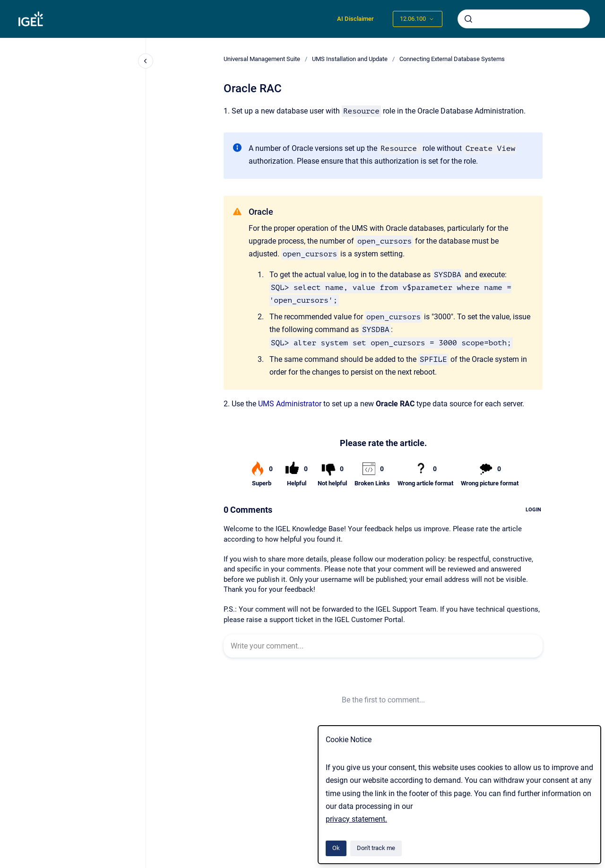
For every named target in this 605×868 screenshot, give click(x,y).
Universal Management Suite (262, 59)
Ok (336, 848)
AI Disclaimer (355, 19)
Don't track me (376, 848)
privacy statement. (356, 819)
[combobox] (524, 19)
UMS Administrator (290, 404)
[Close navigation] (146, 61)
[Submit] (468, 19)
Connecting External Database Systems (452, 59)
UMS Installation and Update (350, 59)
